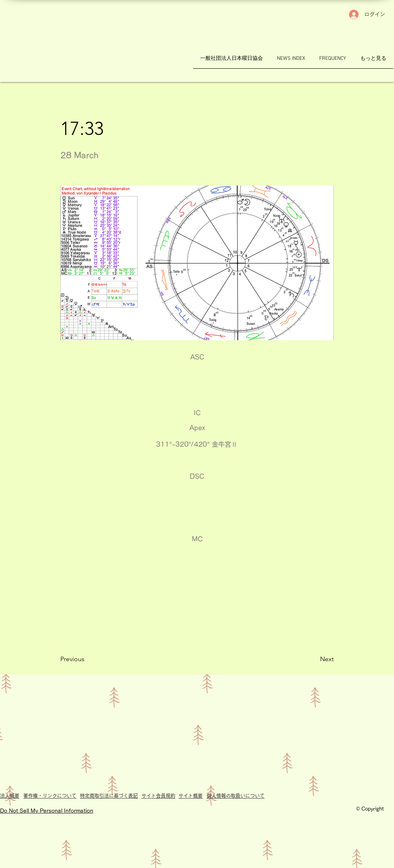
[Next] (314, 659)
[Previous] (87, 659)
